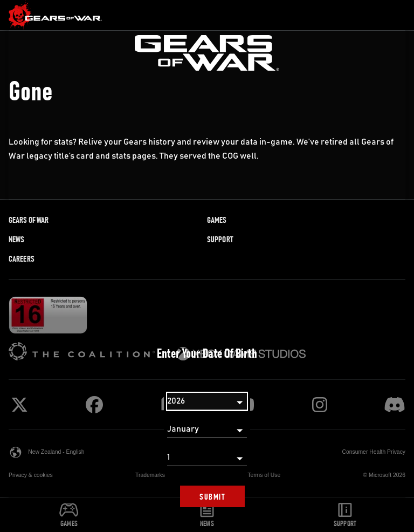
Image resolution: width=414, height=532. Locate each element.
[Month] (207, 429)
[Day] (207, 458)
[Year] (207, 401)
